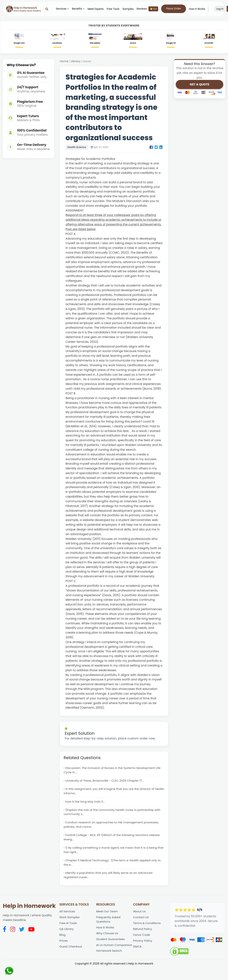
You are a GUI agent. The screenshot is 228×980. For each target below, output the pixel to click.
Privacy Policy (143, 950)
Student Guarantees (111, 949)
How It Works (200, 9)
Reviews (150, 9)
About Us (140, 919)
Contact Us (141, 925)
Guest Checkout (71, 956)
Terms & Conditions (147, 932)
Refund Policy (143, 938)
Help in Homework (29, 914)
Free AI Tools (68, 932)
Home (64, 62)
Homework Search (110, 966)
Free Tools (116, 9)
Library (76, 62)
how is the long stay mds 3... (86, 805)
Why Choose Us (108, 942)
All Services (67, 919)
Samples (131, 9)
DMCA (138, 956)
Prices (64, 950)
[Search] (50, 9)
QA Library (67, 938)
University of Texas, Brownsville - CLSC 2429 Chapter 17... (106, 783)
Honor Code (142, 944)
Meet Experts (98, 9)
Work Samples (70, 925)
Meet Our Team (107, 919)
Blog (62, 944)
